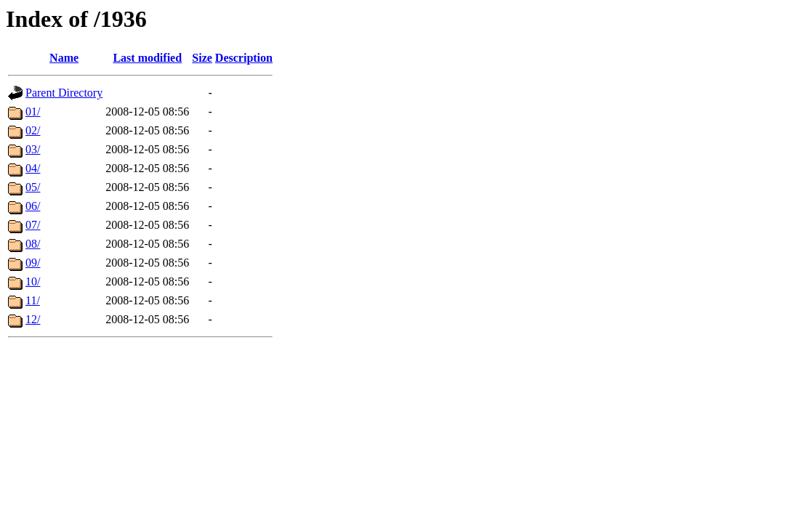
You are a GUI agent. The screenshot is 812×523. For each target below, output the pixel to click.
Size (202, 58)
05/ (33, 187)
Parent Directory (64, 93)
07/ (33, 225)
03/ (33, 149)
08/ (33, 244)
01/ (33, 112)
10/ (33, 281)
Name (64, 58)
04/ (33, 168)
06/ (33, 206)
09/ (33, 263)
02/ (33, 130)
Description (244, 58)
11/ (33, 300)
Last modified (147, 58)
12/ (33, 319)
